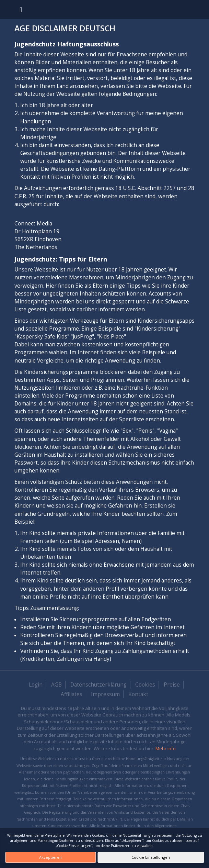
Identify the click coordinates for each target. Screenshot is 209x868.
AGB (56, 685)
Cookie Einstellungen (151, 857)
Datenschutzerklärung (98, 685)
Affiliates (72, 694)
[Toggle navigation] (21, 9)
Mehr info (166, 748)
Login (36, 685)
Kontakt (138, 694)
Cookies (145, 685)
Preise (172, 685)
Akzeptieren (50, 857)
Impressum (105, 694)
